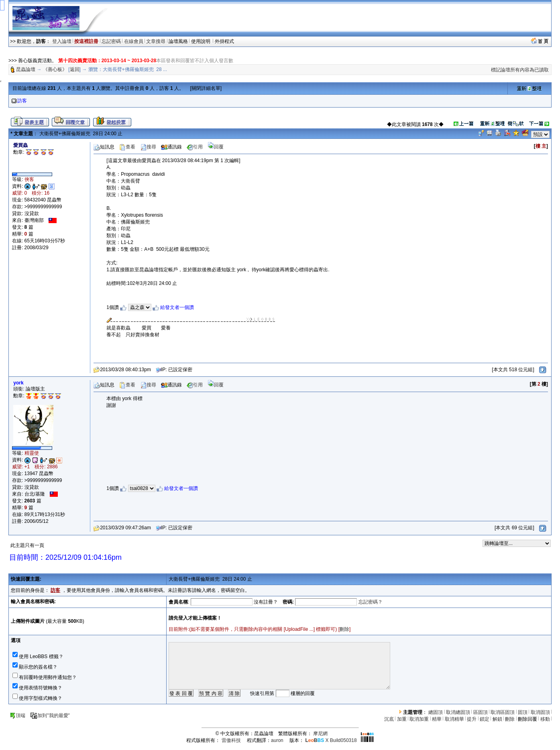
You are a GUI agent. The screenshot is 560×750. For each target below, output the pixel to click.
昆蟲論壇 (26, 69)
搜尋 (148, 147)
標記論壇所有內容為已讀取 (520, 70)
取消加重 (419, 719)
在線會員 (134, 41)
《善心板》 (55, 69)
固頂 (523, 712)
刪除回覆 (527, 719)
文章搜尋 (156, 41)
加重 (402, 719)
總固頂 (436, 712)
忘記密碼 (111, 41)
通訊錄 (171, 147)
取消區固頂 (503, 712)
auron (277, 740)
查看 (127, 147)
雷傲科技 (231, 740)
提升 (472, 719)
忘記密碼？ (371, 602)
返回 (75, 69)
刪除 (344, 629)
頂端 (17, 715)
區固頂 (481, 712)
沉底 (389, 719)
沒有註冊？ (266, 602)
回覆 (216, 147)
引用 (195, 147)
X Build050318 (331, 740)
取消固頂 (540, 712)
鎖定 (485, 719)
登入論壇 (62, 41)
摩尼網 (320, 734)
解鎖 (497, 719)
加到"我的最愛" (50, 715)
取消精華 (454, 719)
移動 (545, 719)
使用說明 (201, 41)
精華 (437, 719)
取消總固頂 (458, 712)
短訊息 (104, 147)
